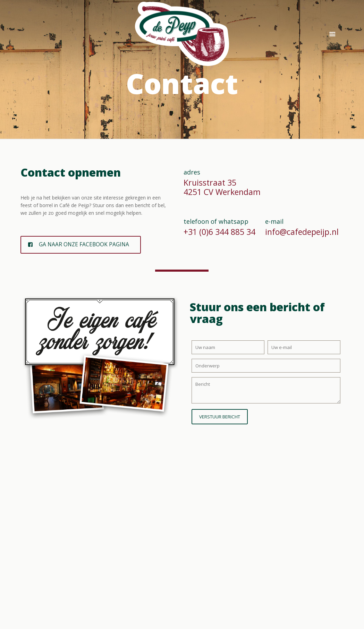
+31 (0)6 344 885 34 (219, 232)
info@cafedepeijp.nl (302, 232)
